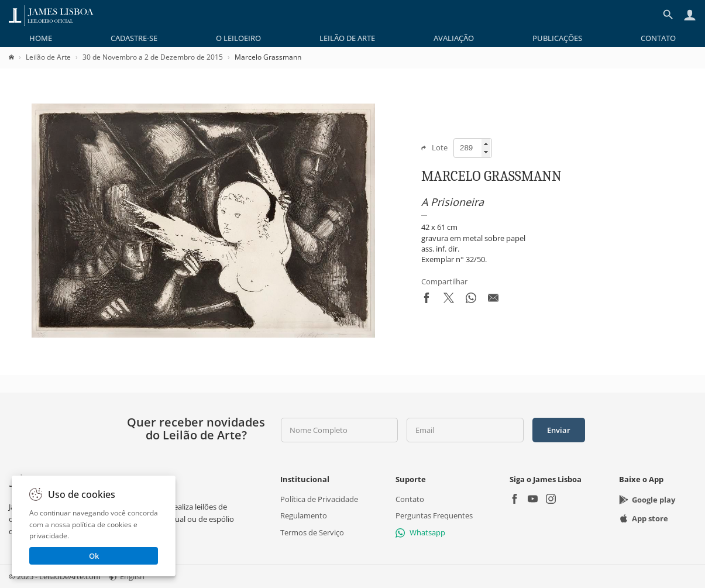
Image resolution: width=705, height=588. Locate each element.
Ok (94, 556)
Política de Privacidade (319, 499)
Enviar (559, 430)
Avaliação (454, 38)
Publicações (557, 38)
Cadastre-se (134, 38)
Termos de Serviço (312, 532)
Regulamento (304, 515)
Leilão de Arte (347, 38)
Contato (658, 38)
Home (41, 38)
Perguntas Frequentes (434, 515)
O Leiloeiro (238, 38)
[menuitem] (41, 38)
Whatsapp (420, 532)
